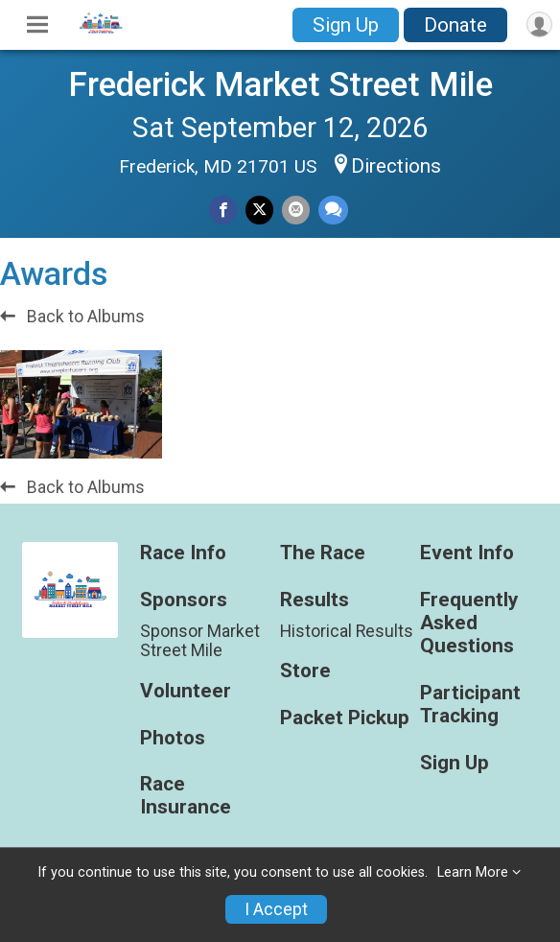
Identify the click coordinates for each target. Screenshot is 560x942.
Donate (455, 25)
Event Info (467, 553)
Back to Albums (72, 317)
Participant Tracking (470, 705)
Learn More (473, 872)
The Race (323, 553)
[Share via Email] (296, 210)
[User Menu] (539, 24)
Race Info (183, 553)
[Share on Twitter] (259, 210)
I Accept (276, 909)
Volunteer (186, 691)
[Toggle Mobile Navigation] (37, 25)
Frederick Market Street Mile (280, 84)
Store (305, 671)
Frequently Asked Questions (469, 623)
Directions (396, 166)
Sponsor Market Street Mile (200, 641)
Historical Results (347, 631)
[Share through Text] (333, 210)
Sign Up (346, 25)
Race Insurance (186, 796)
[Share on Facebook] (223, 210)
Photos (173, 738)
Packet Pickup (345, 718)
